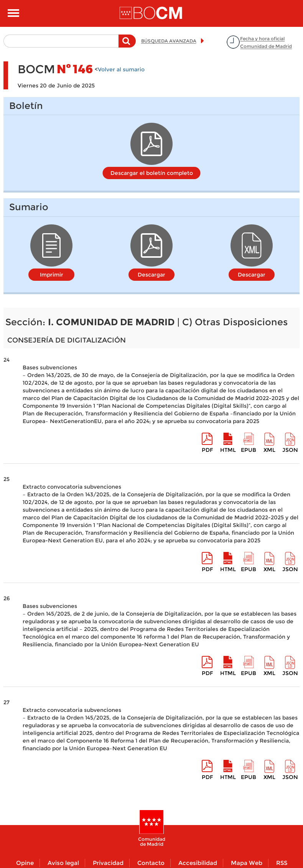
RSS (282, 863)
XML (269, 450)
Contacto (151, 863)
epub (249, 450)
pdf (207, 450)
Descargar (151, 275)
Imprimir (52, 275)
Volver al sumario (121, 69)
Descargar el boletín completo (152, 173)
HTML (228, 450)
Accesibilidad (198, 863)
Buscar (127, 45)
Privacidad (108, 863)
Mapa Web (247, 863)
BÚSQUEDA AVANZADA (169, 41)
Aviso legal (63, 863)
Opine (25, 863)
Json (290, 450)
